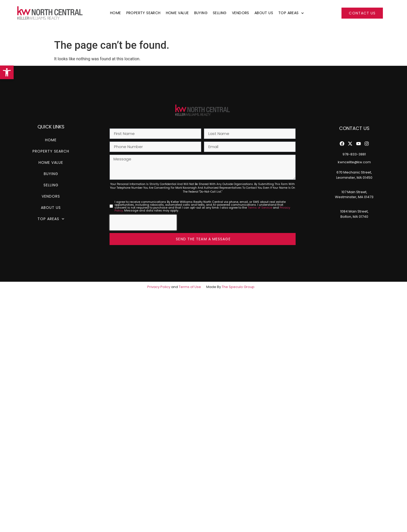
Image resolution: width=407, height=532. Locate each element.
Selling (220, 13)
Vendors (241, 13)
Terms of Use (190, 287)
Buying (201, 13)
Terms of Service (260, 208)
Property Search (143, 13)
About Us (264, 13)
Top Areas (291, 13)
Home (116, 13)
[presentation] (143, 222)
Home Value (177, 13)
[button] (7, 72)
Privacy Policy (159, 287)
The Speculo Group (238, 287)
